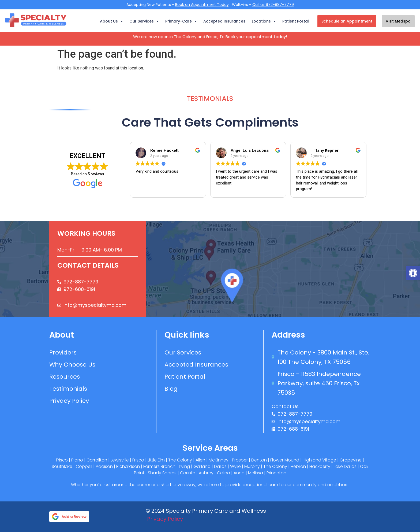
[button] (413, 273)
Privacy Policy (165, 519)
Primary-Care (181, 21)
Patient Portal (296, 21)
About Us (111, 21)
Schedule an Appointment (347, 21)
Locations (264, 21)
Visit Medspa (398, 21)
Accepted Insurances (224, 21)
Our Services (144, 21)
